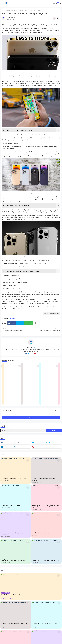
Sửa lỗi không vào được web (41, 533)
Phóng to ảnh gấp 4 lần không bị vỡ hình (45, 624)
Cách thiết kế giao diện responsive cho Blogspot (44, 480)
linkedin (17, 447)
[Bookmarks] (57, 3)
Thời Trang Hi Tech (13, 10)
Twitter (21, 323)
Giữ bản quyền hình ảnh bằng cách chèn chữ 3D (46, 507)
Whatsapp (29, 323)
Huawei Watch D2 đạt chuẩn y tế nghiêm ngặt (46, 560)
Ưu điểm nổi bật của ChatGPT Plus (11, 506)
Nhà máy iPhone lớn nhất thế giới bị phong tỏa (23, 130)
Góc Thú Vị (30, 347)
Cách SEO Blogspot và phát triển (11, 595)
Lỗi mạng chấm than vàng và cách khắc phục (15, 624)
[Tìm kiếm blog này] (23, 430)
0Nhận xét (57, 411)
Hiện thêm (57, 360)
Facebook (13, 323)
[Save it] (54, 18)
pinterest (48, 447)
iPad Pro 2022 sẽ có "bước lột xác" (20, 205)
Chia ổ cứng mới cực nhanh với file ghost (14, 560)
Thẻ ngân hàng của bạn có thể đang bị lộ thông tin (24, 271)
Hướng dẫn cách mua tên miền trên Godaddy (14, 479)
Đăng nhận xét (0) (31, 417)
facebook (17, 443)
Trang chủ (4, 10)
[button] (53, 3)
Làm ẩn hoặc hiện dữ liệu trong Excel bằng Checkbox (14, 534)
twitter (48, 443)
